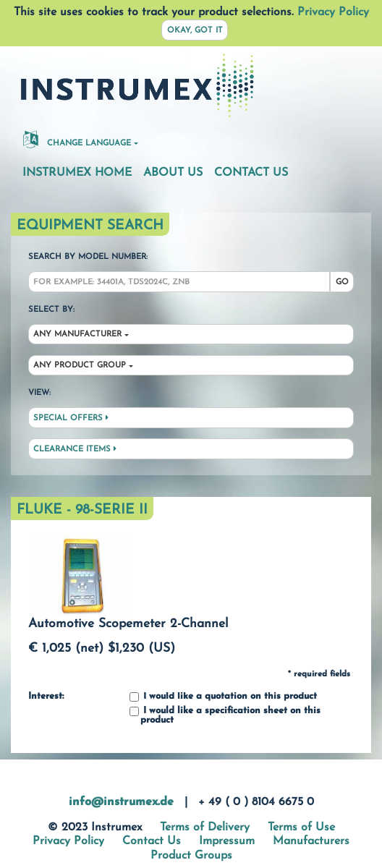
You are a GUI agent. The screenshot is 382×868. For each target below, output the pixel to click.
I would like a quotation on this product (223, 697)
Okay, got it (195, 31)
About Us (173, 173)
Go (342, 282)
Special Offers (71, 418)
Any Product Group (80, 366)
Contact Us (251, 173)
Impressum (227, 841)
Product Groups (191, 856)
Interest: (46, 697)
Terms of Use (301, 827)
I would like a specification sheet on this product (225, 716)
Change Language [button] (77, 139)
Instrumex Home (77, 173)
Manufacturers (311, 841)
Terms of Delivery (205, 827)
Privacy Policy (333, 12)
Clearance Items (75, 449)
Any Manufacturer (77, 335)
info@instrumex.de (121, 802)
